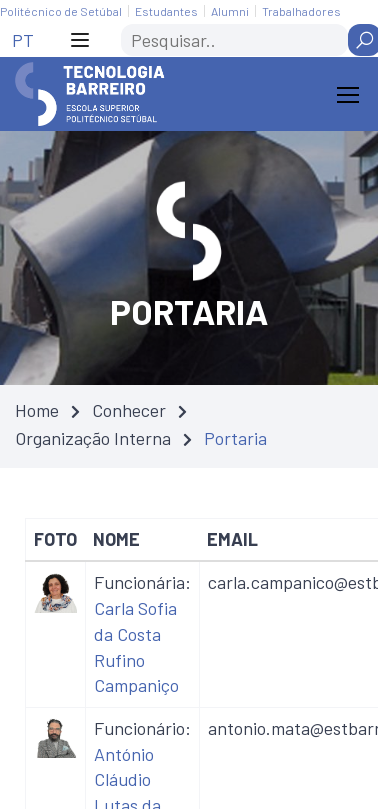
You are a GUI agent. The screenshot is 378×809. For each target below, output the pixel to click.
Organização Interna (93, 438)
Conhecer (129, 410)
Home (37, 410)
